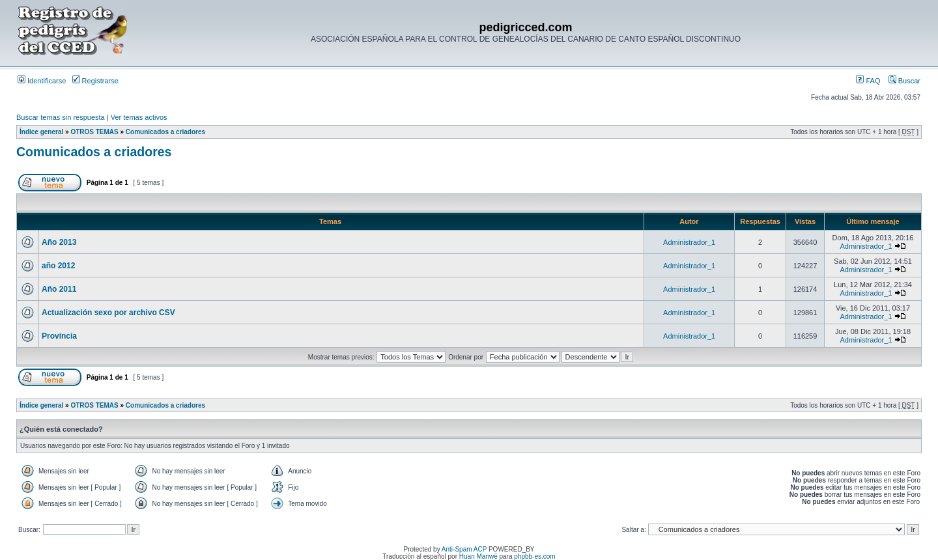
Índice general (41, 132)
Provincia (59, 336)
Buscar (904, 81)
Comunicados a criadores (165, 132)
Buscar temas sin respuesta (61, 117)
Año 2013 (59, 242)
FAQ (868, 81)
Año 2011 (59, 289)
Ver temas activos (139, 117)
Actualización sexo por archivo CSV (108, 313)
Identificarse (42, 81)
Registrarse (95, 81)
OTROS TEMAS (94, 132)
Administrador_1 (689, 242)
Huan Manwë (478, 556)
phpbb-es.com (534, 556)
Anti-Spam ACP (464, 549)
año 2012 (58, 266)
